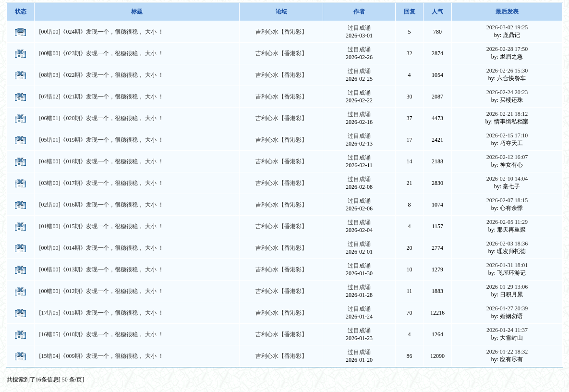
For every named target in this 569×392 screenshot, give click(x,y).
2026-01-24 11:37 (507, 330)
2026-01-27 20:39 (507, 308)
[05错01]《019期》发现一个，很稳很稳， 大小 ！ (101, 140)
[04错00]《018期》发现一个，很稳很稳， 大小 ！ (101, 161)
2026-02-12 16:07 (507, 157)
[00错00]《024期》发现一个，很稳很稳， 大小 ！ (101, 32)
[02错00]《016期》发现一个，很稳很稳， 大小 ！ (101, 205)
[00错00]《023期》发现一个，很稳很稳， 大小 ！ (101, 53)
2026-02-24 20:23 (507, 92)
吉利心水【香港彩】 (281, 32)
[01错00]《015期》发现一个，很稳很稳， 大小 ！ (101, 226)
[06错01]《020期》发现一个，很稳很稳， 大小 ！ (101, 118)
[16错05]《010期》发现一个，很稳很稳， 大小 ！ (101, 334)
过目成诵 (359, 28)
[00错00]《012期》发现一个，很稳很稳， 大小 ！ (101, 291)
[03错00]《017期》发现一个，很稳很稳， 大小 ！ (101, 183)
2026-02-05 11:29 (507, 222)
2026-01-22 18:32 (507, 352)
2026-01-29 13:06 (507, 287)
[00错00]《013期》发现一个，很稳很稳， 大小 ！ (101, 269)
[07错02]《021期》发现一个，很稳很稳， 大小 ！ (101, 97)
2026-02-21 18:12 (507, 114)
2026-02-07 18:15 (507, 200)
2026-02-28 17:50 (507, 49)
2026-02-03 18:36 (507, 244)
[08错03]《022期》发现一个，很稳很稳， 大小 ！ (101, 75)
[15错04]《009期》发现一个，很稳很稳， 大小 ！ (101, 356)
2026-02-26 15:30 (507, 71)
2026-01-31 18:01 (507, 265)
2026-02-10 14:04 (507, 179)
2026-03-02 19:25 (507, 27)
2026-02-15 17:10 (507, 135)
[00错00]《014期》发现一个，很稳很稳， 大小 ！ (101, 248)
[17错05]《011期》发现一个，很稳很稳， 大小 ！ (101, 313)
